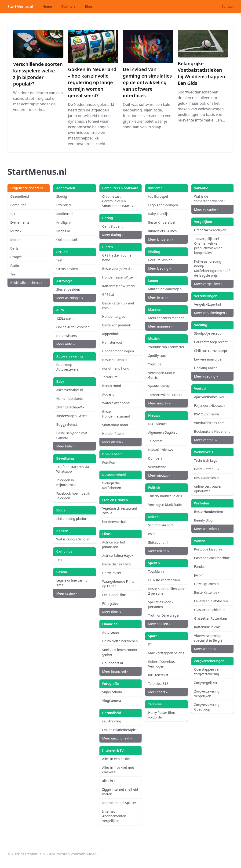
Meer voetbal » (206, 440)
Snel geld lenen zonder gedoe (120, 652)
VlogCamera (112, 701)
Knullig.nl (63, 222)
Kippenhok (111, 334)
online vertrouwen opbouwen (208, 489)
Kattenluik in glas (207, 627)
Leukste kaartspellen (164, 580)
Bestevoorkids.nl (207, 478)
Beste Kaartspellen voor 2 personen (166, 591)
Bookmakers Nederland (212, 431)
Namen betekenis (70, 398)
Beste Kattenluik (207, 469)
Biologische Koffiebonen (112, 485)
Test (59, 260)
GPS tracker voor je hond (117, 258)
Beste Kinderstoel (162, 222)
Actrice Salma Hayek (118, 555)
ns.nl (152, 534)
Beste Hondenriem (209, 512)
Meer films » (112, 612)
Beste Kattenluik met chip (118, 305)
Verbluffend (157, 467)
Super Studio (112, 692)
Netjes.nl (63, 231)
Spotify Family (159, 386)
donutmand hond (116, 368)
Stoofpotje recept (207, 333)
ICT (13, 214)
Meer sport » (158, 692)
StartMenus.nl (20, 7)
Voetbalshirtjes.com (209, 423)
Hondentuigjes (114, 316)
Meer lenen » (158, 297)
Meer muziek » (159, 403)
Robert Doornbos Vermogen (161, 664)
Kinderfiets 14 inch (162, 231)
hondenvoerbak (114, 522)
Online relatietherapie (119, 730)
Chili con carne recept (211, 351)
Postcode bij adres (208, 549)
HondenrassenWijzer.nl (120, 277)
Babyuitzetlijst (159, 214)
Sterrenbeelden (68, 289)
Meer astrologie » (69, 298)
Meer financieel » (115, 671)
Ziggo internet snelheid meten (120, 792)
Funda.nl (201, 566)
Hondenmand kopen (118, 351)
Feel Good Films (114, 595)
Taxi (13, 274)
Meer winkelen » (207, 529)
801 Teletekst (158, 675)
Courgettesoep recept (211, 342)
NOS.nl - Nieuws (161, 450)
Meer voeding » (206, 376)
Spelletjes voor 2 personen (161, 604)
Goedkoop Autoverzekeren (68, 367)
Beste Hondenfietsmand (116, 414)
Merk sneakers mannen (166, 318)
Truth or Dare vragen (164, 615)
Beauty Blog (203, 520)
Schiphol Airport (161, 525)
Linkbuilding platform (73, 519)
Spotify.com (157, 355)
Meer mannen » (160, 326)
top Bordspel (158, 196)
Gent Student (112, 226)
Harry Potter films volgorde (162, 715)
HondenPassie (113, 434)
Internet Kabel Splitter (119, 803)
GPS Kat (108, 295)
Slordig (62, 196)
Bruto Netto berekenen (120, 641)
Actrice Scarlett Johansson (114, 545)
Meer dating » (113, 235)
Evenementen (21, 222)
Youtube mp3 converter (166, 347)
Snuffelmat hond (115, 425)
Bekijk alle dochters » (26, 283)
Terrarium (110, 377)
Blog (88, 6)
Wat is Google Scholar (73, 539)
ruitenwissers (66, 336)
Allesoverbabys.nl (69, 390)
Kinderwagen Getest (72, 416)
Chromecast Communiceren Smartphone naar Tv (118, 201)
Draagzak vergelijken (210, 230)
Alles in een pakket (117, 759)
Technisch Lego (206, 460)
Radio (15, 266)
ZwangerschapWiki (71, 407)
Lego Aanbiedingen (163, 205)
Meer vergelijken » (208, 284)
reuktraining (112, 721)
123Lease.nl (65, 318)
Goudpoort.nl (113, 663)
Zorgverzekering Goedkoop (207, 707)
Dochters (68, 6)
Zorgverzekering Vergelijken (207, 694)
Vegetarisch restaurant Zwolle (120, 511)
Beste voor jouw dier (118, 269)
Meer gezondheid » (117, 738)
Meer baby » (66, 446)
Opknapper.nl (66, 240)
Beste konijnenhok (117, 325)
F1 (150, 644)
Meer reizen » (159, 551)
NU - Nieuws (158, 424)
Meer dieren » (113, 442)
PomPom (109, 463)
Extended (63, 205)
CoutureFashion (160, 260)
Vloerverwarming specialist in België (208, 638)
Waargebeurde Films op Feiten (118, 584)
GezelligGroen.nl (207, 584)
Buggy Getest (67, 424)
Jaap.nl (199, 575)
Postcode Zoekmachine (212, 558)
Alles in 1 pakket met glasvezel (118, 770)
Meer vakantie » (206, 209)
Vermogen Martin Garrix (162, 375)
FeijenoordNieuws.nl (210, 405)
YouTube (155, 364)
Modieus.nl (65, 214)
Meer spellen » (159, 624)
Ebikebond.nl (158, 542)
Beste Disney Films (117, 564)
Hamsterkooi (112, 342)
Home (47, 6)
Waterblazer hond (116, 403)
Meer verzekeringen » (211, 313)
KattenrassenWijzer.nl (119, 286)
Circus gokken (67, 269)
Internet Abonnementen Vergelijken (114, 816)
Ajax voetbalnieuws (209, 397)
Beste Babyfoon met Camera (72, 435)
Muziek (16, 231)
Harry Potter (112, 573)
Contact (227, 6)
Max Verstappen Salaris (166, 653)
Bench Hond (112, 386)
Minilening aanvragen (165, 289)
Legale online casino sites (72, 583)
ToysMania (156, 571)
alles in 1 (109, 781)
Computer (18, 205)
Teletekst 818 (158, 684)
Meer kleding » (159, 268)
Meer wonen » (205, 649)
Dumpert (155, 458)
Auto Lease (111, 632)
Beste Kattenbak (115, 360)
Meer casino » (67, 593)
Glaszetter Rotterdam (211, 618)
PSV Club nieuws (207, 414)
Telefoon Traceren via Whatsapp (73, 469)
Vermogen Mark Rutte (165, 505)
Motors (16, 240)
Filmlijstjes (110, 603)
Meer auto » (65, 344)
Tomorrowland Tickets (165, 395)
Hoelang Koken (206, 368)
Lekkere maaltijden (209, 359)
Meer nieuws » (159, 475)
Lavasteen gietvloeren (211, 601)
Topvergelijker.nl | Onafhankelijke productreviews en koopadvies (208, 246)
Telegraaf (155, 441)
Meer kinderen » (161, 239)
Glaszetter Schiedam (210, 610)
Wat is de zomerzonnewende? (210, 199)
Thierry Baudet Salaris (165, 496)
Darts (15, 248)
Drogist (16, 257)
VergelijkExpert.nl (208, 304)
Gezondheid (20, 196)
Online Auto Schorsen (73, 327)
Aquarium (110, 394)
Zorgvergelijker (206, 683)
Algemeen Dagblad (163, 432)
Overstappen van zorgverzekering (207, 672)
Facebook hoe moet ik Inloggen (73, 496)
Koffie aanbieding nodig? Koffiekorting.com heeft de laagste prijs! (212, 268)
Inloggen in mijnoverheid (66, 482)
